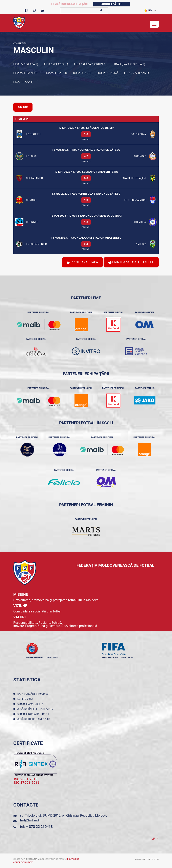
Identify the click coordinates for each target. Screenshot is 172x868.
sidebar (23, 107)
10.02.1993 (52, 658)
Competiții (20, 44)
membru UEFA (35, 658)
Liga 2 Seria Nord (26, 73)
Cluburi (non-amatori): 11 (34, 714)
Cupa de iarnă (108, 73)
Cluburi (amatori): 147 (32, 704)
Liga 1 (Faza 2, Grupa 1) (90, 64)
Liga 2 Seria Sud (56, 73)
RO (148, 10)
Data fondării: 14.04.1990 (34, 694)
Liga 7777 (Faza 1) (137, 73)
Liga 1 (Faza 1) (23, 82)
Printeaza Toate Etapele (131, 262)
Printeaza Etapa (82, 262)
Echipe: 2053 (26, 699)
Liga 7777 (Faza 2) (26, 64)
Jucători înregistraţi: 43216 (36, 709)
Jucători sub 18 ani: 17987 (34, 719)
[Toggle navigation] (154, 24)
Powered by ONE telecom (147, 860)
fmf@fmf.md (29, 820)
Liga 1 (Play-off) (56, 64)
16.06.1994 (127, 658)
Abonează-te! (111, 4)
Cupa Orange (83, 73)
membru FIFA (110, 658)
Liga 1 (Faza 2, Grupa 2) (129, 64)
